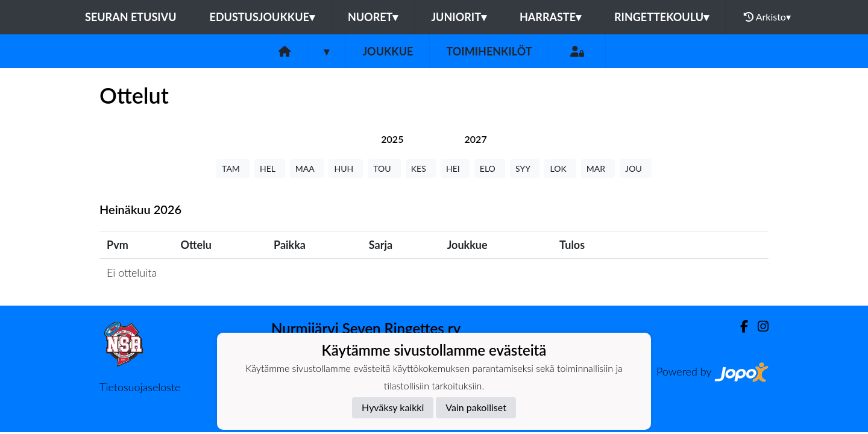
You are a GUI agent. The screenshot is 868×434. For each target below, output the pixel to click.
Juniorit (459, 17)
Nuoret (373, 17)
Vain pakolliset (476, 407)
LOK (560, 168)
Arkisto (767, 17)
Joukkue (388, 51)
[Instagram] (758, 326)
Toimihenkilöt (489, 51)
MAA (307, 168)
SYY (525, 168)
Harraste (550, 17)
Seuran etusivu (131, 17)
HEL (270, 168)
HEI (455, 168)
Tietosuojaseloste (140, 387)
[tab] (392, 139)
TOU (384, 168)
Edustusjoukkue (262, 17)
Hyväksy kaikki (393, 407)
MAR (598, 168)
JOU (636, 168)
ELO (490, 168)
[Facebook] (739, 326)
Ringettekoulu (662, 17)
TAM (233, 168)
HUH (346, 168)
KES (421, 168)
